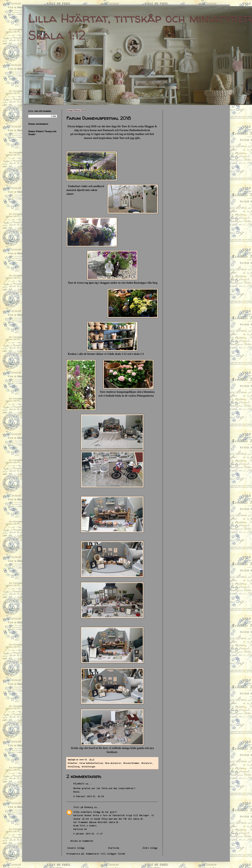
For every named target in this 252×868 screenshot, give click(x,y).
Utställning (74, 767)
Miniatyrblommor (131, 763)
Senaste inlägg (76, 848)
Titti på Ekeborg (83, 807)
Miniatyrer (147, 763)
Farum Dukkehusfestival (91, 763)
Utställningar (89, 767)
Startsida (113, 848)
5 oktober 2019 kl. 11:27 (88, 834)
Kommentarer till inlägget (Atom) (106, 854)
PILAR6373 (79, 784)
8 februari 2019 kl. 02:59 (89, 796)
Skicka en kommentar (82, 841)
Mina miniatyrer (113, 763)
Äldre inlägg (150, 848)
